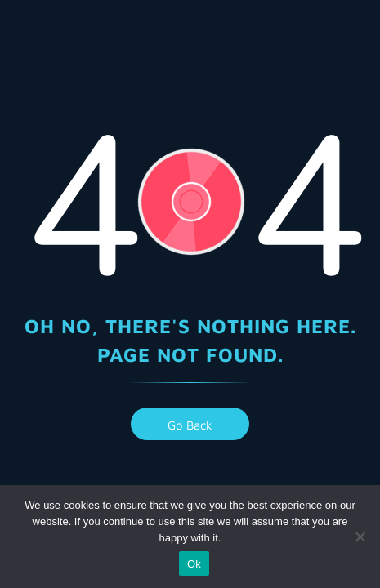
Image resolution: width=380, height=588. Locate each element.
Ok (194, 564)
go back (190, 425)
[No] (360, 537)
